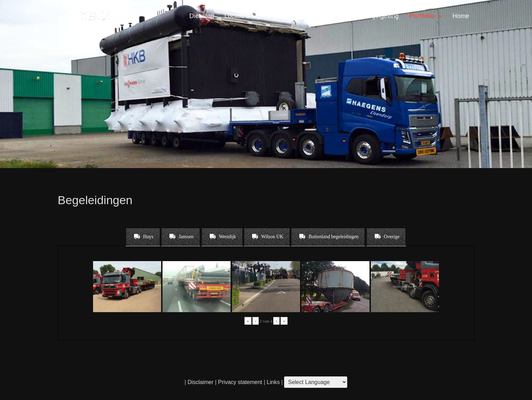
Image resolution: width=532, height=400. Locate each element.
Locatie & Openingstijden (259, 16)
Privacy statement (240, 382)
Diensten (202, 16)
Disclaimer (201, 382)
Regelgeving (381, 16)
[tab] (143, 237)
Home (461, 16)
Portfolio (422, 16)
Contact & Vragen (329, 16)
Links (273, 382)
